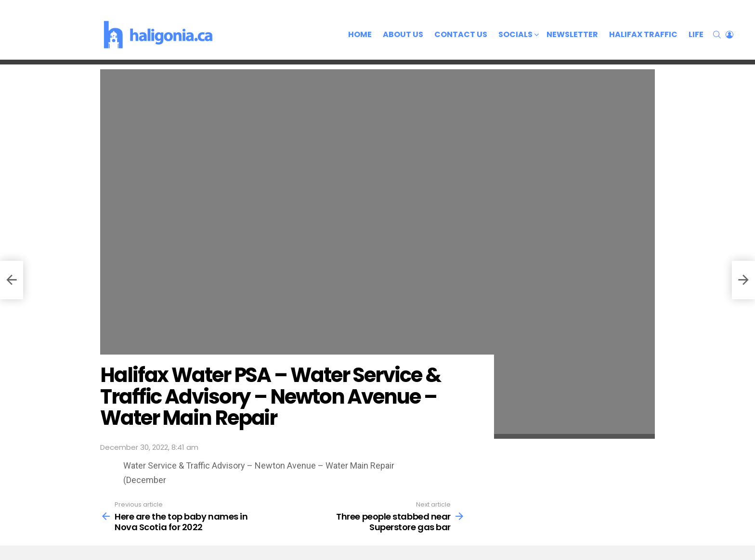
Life (696, 34)
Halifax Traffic (643, 34)
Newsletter (572, 34)
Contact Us (461, 34)
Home (360, 34)
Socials (515, 35)
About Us (403, 34)
